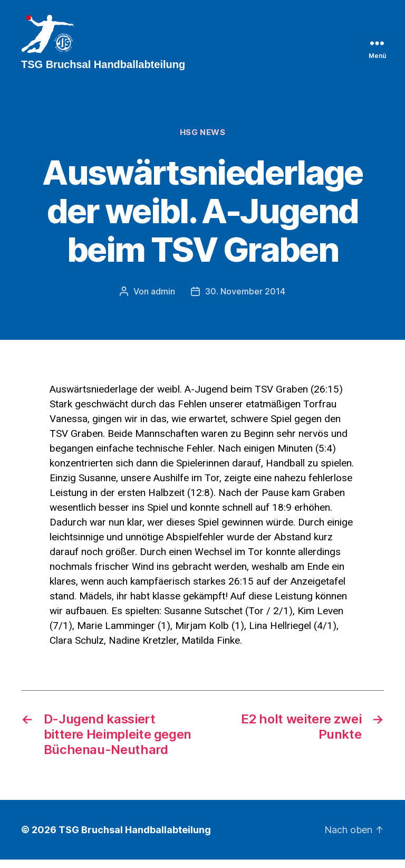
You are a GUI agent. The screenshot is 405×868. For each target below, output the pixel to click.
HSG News (202, 141)
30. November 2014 (245, 300)
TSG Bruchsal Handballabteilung (135, 838)
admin (163, 300)
